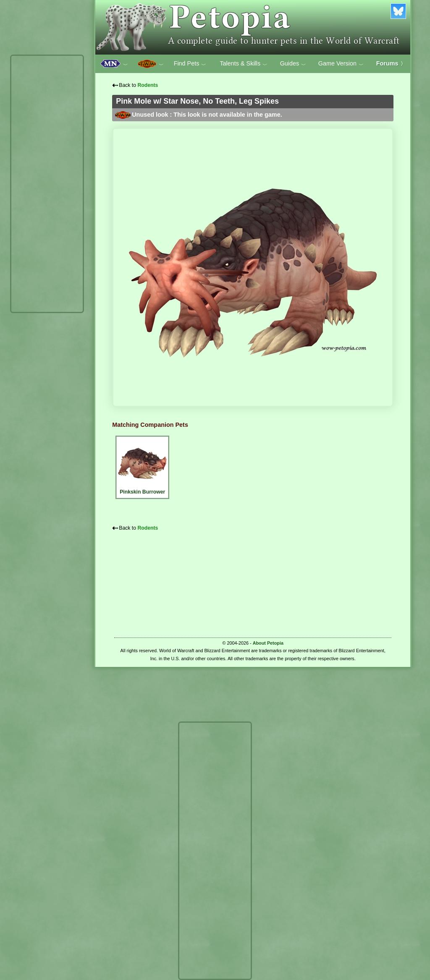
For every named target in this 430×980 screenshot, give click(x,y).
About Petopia (268, 643)
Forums (391, 63)
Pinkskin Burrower (142, 466)
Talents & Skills (244, 64)
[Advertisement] (47, 184)
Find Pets (190, 64)
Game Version (341, 64)
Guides (293, 64)
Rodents (148, 85)
